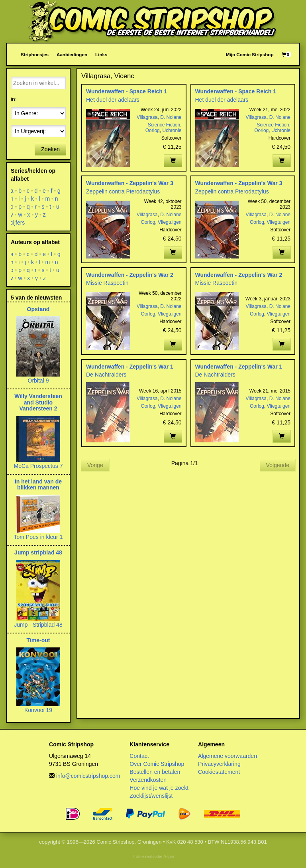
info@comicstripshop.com (88, 776)
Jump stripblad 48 (38, 552)
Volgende (278, 465)
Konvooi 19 (38, 710)
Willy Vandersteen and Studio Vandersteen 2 (38, 402)
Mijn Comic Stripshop (250, 54)
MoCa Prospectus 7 (38, 466)
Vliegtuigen (170, 222)
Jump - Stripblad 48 (38, 625)
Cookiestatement (219, 772)
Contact (139, 756)
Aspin (169, 856)
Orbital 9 (38, 381)
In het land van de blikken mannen (38, 484)
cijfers (18, 223)
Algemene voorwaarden (228, 756)
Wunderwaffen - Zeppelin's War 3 (130, 183)
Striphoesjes (35, 54)
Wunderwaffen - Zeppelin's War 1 (130, 367)
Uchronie (172, 130)
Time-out (38, 640)
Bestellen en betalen (155, 772)
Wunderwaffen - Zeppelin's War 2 (130, 275)
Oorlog (153, 130)
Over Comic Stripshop (157, 764)
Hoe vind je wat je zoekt (159, 788)
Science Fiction (164, 125)
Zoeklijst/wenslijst (151, 796)
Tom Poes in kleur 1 (38, 537)
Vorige (95, 465)
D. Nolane (171, 117)
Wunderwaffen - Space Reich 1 (127, 91)
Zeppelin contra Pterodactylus (123, 191)
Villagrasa (147, 117)
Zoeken (50, 149)
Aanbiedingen (72, 54)
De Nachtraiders (106, 375)
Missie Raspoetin (107, 283)
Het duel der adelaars (113, 100)
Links (101, 54)
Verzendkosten (148, 780)
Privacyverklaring (219, 764)
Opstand (38, 309)
